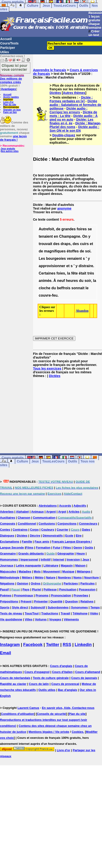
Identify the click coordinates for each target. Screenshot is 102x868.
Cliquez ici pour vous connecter (14, 67)
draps (66, 244)
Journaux (7, 566)
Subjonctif (38, 607)
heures (72, 281)
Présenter (41, 601)
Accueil (6, 39)
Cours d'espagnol (37, 672)
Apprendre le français (50, 70)
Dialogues (7, 536)
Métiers (27, 577)
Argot (62, 512)
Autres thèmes (74, 93)
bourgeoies (56, 259)
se (90, 229)
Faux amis (42, 542)
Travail (65, 613)
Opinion (23, 583)
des (57, 244)
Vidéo (94, 613)
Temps (95, 607)
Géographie (65, 554)
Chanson (24, 518)
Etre (79, 536)
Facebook (33, 645)
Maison (80, 566)
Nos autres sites (10, 151)
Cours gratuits (13, 458)
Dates (86, 530)
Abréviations (48, 506)
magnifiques (55, 251)
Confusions (47, 524)
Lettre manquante (28, 566)
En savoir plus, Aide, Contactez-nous (68, 708)
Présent (26, 601)
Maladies (25, 571)
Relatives (87, 601)
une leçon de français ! (13, 138)
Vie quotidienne (11, 619)
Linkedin (83, 645)
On (85, 236)
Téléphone (80, 613)
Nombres (64, 577)
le (87, 288)
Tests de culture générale (51, 678)
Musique (68, 571)
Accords (65, 506)
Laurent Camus (28, 708)
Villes (28, 619)
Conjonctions (67, 524)
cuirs (84, 244)
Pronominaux (24, 595)
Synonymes (79, 607)
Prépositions (9, 601)
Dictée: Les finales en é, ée (72, 121)
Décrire (35, 536)
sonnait (78, 288)
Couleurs (48, 530)
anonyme (64, 208)
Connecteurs (88, 524)
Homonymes (9, 560)
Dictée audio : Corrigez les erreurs (69, 110)
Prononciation (61, 595)
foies (61, 273)
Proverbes (81, 595)
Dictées (55, 93)
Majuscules (8, 571)
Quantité (56, 601)
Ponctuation (68, 589)
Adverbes (7, 512)
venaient (74, 259)
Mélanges (84, 571)
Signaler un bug (12, 110)
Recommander (11, 107)
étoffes (73, 251)
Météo (39, 577)
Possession (87, 589)
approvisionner (52, 266)
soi (88, 251)
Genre (78, 548)
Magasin (67, 566)
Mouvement (51, 571)
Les (42, 259)
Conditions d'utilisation (17, 714)
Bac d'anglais (67, 690)
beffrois (64, 288)
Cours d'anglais (61, 666)
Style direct (20, 607)
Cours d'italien (62, 672)
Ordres (36, 583)
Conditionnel (27, 524)
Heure (81, 554)
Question (71, 601)
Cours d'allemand (88, 672)
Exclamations (10, 542)
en (56, 236)
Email (6, 653)
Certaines (47, 273)
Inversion (73, 560)
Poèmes (6, 595)
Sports (5, 607)
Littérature (51, 566)
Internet (59, 560)
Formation (43, 548)
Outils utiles (47, 690)
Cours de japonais (84, 678)
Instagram (10, 645)
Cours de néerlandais (15, 678)
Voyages (55, 619)
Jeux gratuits (8, 149)
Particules (88, 583)
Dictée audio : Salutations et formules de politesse (75, 105)
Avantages (8, 89)
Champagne (70, 236)
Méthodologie (10, 577)
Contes (5, 530)
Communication (44, 518)
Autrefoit (46, 229)
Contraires (20, 530)
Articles (74, 512)
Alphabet (23, 512)
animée (45, 281)
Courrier (63, 530)
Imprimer (8, 100)
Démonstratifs (53, 536)
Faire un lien (10, 112)
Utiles (5, 52)
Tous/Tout (32, 613)
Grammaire (8, 554)
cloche (44, 288)
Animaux (38, 512)
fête (74, 273)
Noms (78, 577)
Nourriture (92, 577)
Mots (37, 571)
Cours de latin (39, 684)
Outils (84, 6)
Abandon (82, 311)
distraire (86, 266)
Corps (34, 530)
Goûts (89, 548)
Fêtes (67, 548)
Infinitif (46, 560)
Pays (26, 589)
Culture (33, 6)
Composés (8, 524)
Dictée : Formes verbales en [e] (71, 99)
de (58, 229)
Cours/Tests (9, 43)
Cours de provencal (65, 684)
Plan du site (10, 105)
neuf (61, 281)
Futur (57, 548)
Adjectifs (80, 506)
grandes (68, 229)
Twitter (53, 645)
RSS (67, 645)
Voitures (41, 619)
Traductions (50, 613)
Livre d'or (8, 102)
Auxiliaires (8, 518)
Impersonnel (29, 560)
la (69, 273)
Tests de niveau (11, 613)
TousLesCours (64, 6)
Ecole (69, 536)
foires (82, 229)
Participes (71, 583)
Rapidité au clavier (13, 684)
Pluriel (37, 589)
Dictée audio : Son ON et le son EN (74, 129)
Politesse (50, 589)
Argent (51, 512)
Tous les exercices (47, 368)
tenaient (46, 236)
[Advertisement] (68, 412)
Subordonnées (58, 607)
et (91, 244)
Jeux (46, 6)
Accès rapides (11, 97)
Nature (51, 577)
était (83, 273)
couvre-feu (48, 295)
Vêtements (71, 619)
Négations (7, 583)
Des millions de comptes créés (12, 79)
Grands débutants (31, 554)
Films (29, 548)
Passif (4, 589)
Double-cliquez (64, 135)
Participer (8, 48)
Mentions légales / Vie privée (49, 732)
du (81, 281)
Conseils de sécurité (51, 714)
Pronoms (42, 595)
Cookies (78, 732)
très (91, 273)
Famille (27, 542)
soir (88, 281)
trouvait (45, 244)
